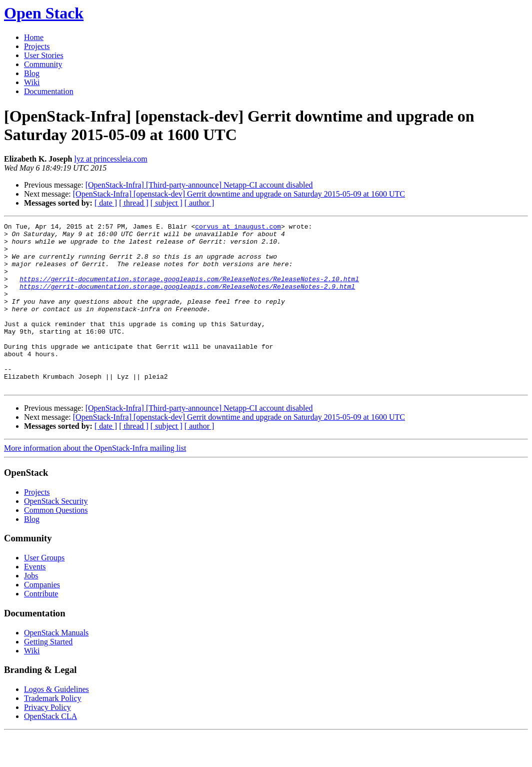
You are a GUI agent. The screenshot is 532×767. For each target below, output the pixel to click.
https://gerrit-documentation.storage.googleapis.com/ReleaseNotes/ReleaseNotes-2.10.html (189, 291)
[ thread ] (134, 203)
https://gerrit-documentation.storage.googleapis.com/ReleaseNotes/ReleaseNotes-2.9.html (187, 300)
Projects (37, 46)
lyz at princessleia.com (110, 159)
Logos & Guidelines (56, 722)
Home (34, 37)
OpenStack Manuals (56, 666)
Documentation (49, 91)
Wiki (32, 82)
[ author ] (199, 203)
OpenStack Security (56, 534)
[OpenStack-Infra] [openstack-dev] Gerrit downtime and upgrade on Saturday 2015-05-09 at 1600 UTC (239, 194)
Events (35, 600)
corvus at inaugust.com (238, 228)
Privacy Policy (47, 740)
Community (43, 64)
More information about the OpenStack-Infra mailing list (95, 481)
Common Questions (56, 543)
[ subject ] (166, 203)
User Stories (44, 55)
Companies (42, 618)
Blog (32, 73)
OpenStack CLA (50, 749)
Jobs (31, 609)
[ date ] (106, 203)
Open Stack (44, 13)
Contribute (41, 627)
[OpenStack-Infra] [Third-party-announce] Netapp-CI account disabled (199, 185)
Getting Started (48, 675)
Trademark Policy (53, 731)
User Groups (44, 591)
